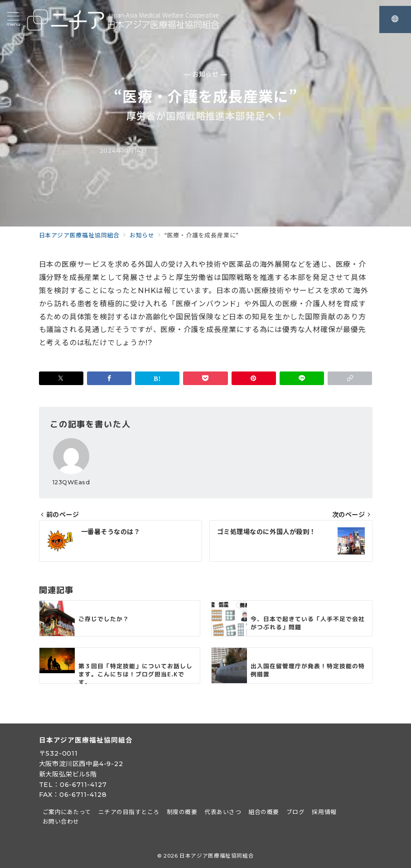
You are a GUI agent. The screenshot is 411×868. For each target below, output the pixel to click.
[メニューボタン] (13, 19)
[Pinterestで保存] (254, 378)
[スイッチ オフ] (395, 19)
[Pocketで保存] (205, 378)
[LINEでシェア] (302, 378)
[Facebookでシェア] (109, 378)
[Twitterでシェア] (61, 378)
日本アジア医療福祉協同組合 (217, 856)
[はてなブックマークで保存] (157, 378)
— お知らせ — (205, 75)
